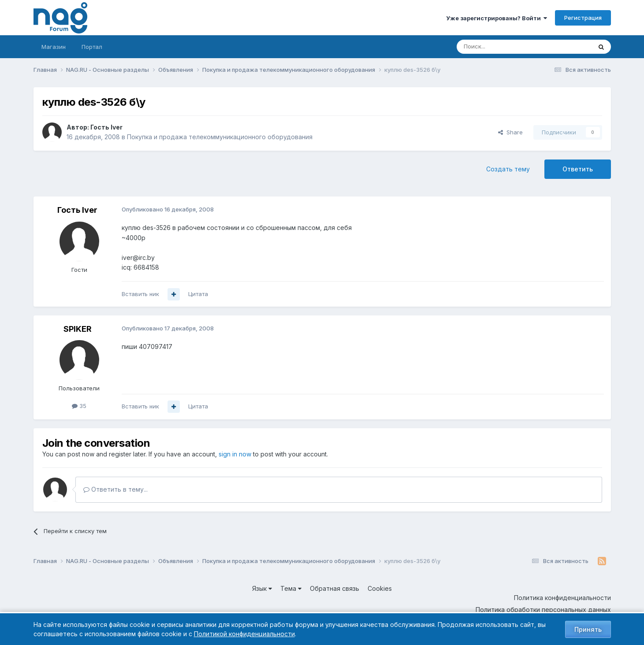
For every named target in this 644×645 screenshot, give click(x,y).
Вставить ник (140, 294)
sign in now (235, 454)
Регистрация (583, 18)
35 (79, 406)
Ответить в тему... (115, 489)
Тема (291, 588)
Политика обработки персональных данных (543, 610)
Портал (92, 47)
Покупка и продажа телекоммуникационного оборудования (220, 137)
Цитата (198, 294)
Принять (588, 629)
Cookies (380, 588)
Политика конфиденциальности (562, 598)
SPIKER (78, 329)
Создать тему (508, 169)
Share (510, 132)
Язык (262, 588)
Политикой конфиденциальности (244, 634)
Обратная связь (335, 588)
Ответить (578, 169)
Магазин (54, 47)
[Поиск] (500, 47)
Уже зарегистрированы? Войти (497, 18)
